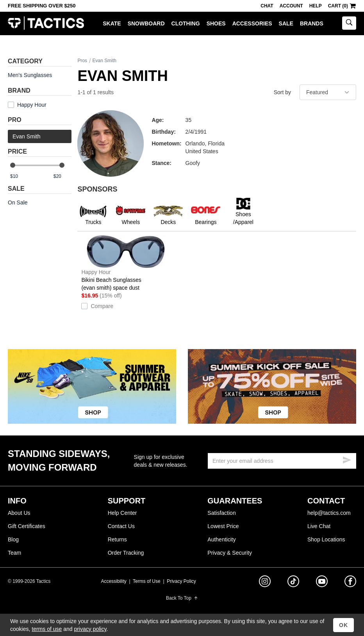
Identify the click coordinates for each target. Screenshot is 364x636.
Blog (13, 539)
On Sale (18, 202)
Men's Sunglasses (30, 75)
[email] (282, 461)
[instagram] (265, 582)
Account (291, 6)
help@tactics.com (329, 513)
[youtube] (322, 583)
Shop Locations (326, 539)
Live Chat (319, 526)
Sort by (282, 92)
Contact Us (121, 526)
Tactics (46, 23)
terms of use (47, 629)
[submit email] (347, 459)
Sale (286, 23)
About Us (19, 513)
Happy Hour (32, 105)
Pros (82, 61)
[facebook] (350, 583)
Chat (267, 6)
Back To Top (182, 598)
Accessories (252, 23)
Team (14, 553)
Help (316, 6)
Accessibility (113, 581)
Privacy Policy (181, 581)
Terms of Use (147, 581)
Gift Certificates (27, 526)
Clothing (186, 23)
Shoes (216, 23)
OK (343, 625)
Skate (112, 23)
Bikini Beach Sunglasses (126, 263)
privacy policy (90, 629)
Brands (312, 23)
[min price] (19, 176)
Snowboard (146, 23)
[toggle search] (349, 23)
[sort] (328, 92)
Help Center (122, 513)
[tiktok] (293, 582)
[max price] (62, 176)
